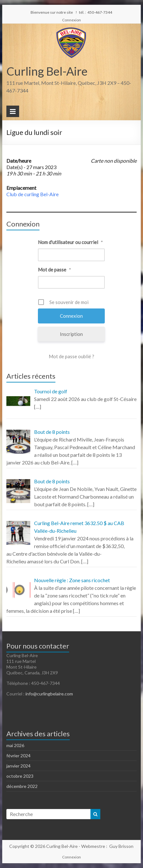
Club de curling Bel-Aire (32, 194)
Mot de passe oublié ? (71, 356)
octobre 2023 (20, 776)
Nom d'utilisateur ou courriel (70, 242)
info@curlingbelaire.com (49, 694)
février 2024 (18, 756)
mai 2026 (15, 745)
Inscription (71, 334)
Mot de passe (54, 270)
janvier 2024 (18, 766)
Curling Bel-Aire (47, 71)
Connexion (71, 20)
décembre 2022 (22, 786)
